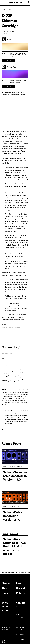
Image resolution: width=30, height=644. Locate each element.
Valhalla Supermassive (16, 467)
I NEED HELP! (20, 610)
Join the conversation (15, 353)
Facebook (4, 327)
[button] (3, 3)
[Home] (15, 3)
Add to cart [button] (8, 60)
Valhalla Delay (14, 507)
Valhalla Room (14, 534)
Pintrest (18, 327)
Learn (5, 593)
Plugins (6, 583)
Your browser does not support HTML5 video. (15, 46)
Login (19, 583)
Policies (20, 593)
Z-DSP (10, 9)
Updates (4, 9)
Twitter (11, 327)
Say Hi (19, 607)
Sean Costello (13, 32)
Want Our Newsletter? (20, 616)
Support (21, 588)
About (5, 588)
